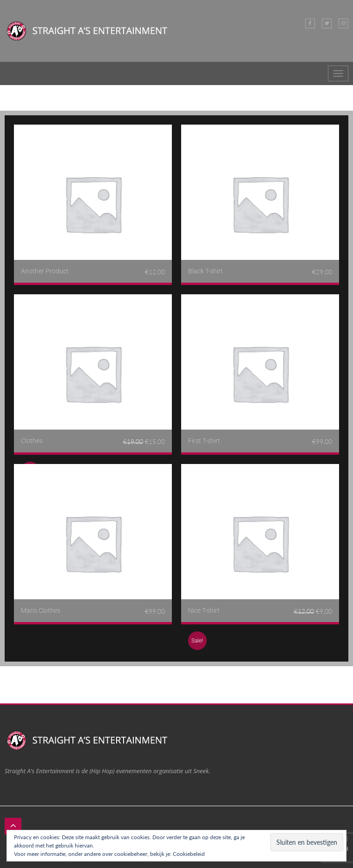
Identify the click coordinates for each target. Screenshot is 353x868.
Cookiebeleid (189, 854)
